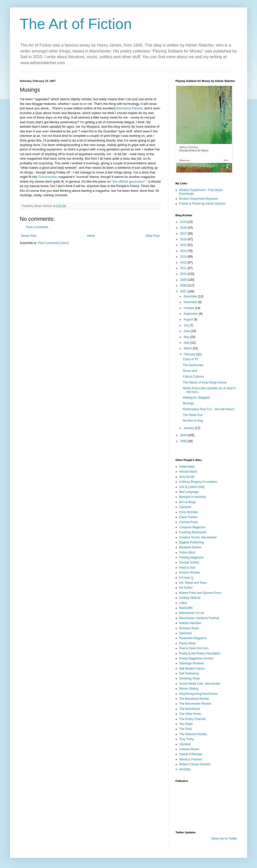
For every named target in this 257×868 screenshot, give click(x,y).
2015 (184, 245)
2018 (184, 228)
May (187, 337)
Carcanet (185, 507)
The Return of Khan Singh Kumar (205, 383)
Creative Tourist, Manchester (198, 537)
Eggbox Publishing (191, 542)
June (187, 331)
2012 (184, 263)
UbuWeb (185, 744)
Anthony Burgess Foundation (198, 482)
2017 (184, 234)
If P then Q (186, 578)
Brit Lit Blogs (187, 502)
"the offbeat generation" (129, 181)
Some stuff (190, 371)
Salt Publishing (189, 674)
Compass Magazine (192, 527)
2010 (184, 274)
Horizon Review (190, 573)
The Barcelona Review (194, 699)
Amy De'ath (187, 477)
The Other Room (190, 714)
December (191, 296)
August (189, 319)
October (189, 308)
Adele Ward (187, 467)
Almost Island (188, 472)
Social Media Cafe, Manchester (200, 684)
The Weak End (193, 415)
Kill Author (186, 588)
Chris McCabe (189, 512)
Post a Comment (37, 227)
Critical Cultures (193, 377)
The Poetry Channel (192, 719)
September (191, 314)
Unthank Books (189, 749)
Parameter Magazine (193, 638)
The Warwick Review (193, 734)
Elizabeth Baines (190, 547)
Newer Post (29, 236)
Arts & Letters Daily (192, 487)
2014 (184, 251)
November (191, 302)
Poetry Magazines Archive (196, 658)
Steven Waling (189, 689)
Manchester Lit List (192, 613)
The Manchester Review (195, 704)
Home (91, 236)
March (188, 348)
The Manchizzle (190, 709)
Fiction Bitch (187, 553)
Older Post (152, 236)
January (189, 428)
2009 (184, 280)
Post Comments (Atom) (53, 243)
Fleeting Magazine (191, 557)
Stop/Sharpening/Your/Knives (198, 694)
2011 (184, 268)
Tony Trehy (186, 739)
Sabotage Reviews (192, 663)
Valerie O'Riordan (191, 754)
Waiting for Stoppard (196, 398)
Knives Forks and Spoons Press (200, 593)
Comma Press (189, 522)
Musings (188, 403)
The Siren (186, 729)
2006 (184, 435)
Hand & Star (187, 568)
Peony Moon (187, 643)
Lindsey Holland (190, 598)
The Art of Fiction (76, 24)
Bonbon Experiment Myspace (199, 199)
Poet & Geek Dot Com (194, 648)
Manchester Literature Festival (199, 618)
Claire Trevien (188, 517)
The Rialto (186, 724)
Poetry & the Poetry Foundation (200, 653)
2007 (184, 291)
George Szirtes (189, 562)
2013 (184, 257)
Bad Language (189, 492)
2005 (184, 441)
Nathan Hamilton (190, 623)
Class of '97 (191, 359)
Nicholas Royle (189, 628)
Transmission (48, 177)
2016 (184, 239)
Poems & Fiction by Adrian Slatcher (202, 204)
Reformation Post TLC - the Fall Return (209, 409)
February (190, 354)
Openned (185, 633)
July (187, 325)
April (187, 343)
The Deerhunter (193, 365)
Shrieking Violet (189, 678)
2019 (184, 222)
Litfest (183, 603)
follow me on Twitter (224, 839)
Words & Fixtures (191, 759)
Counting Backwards (193, 532)
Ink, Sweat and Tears (193, 583)
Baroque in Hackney (193, 497)
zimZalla (185, 769)
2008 (184, 286)
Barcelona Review (129, 108)
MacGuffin (186, 608)
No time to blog (193, 421)
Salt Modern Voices (192, 669)
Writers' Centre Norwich (195, 764)
